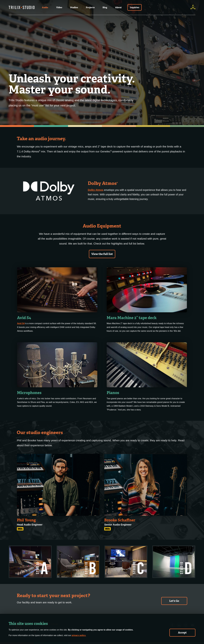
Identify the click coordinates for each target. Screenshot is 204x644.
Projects (90, 7)
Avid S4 (21, 323)
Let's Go (174, 601)
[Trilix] (193, 7)
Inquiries (135, 7)
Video (59, 7)
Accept (182, 633)
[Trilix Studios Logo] (22, 7)
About (118, 7)
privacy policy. (79, 635)
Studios (74, 7)
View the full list (102, 254)
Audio (45, 7)
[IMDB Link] (20, 529)
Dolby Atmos (96, 190)
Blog (105, 7)
